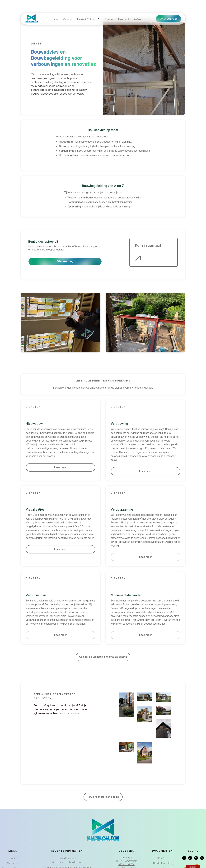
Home (55, 19)
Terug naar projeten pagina (103, 797)
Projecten (109, 19)
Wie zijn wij (68, 19)
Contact (137, 19)
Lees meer (61, 467)
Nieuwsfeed (123, 19)
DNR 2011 (163, 858)
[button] (88, 19)
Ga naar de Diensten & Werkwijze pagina (103, 657)
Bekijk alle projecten (67, 858)
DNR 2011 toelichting (162, 863)
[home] (31, 19)
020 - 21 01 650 (126, 865)
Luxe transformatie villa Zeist (67, 862)
